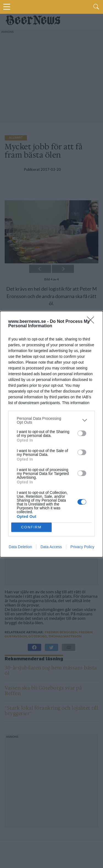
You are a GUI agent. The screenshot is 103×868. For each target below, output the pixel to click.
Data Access (51, 547)
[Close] (92, 322)
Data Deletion (20, 547)
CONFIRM (31, 527)
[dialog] (51, 434)
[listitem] (51, 420)
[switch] (82, 433)
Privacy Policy (82, 547)
